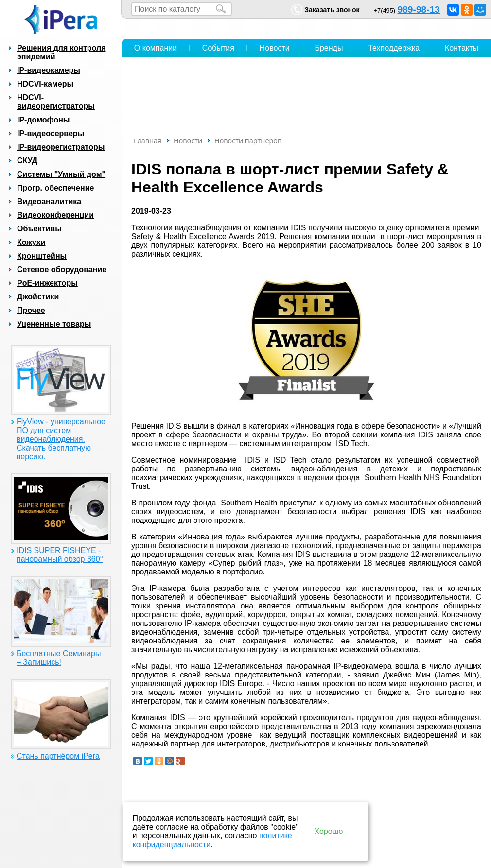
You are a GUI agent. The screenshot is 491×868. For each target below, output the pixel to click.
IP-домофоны (43, 120)
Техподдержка (394, 48)
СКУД (27, 161)
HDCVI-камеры (45, 84)
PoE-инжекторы (47, 283)
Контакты (462, 48)
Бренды (329, 48)
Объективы (39, 229)
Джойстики (38, 297)
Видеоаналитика (49, 201)
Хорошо (329, 831)
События (218, 48)
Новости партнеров (248, 141)
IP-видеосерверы (51, 133)
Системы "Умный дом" (61, 174)
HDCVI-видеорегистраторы (56, 102)
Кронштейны (42, 256)
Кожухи (31, 242)
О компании (156, 48)
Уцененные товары (54, 324)
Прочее (31, 310)
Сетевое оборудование (62, 269)
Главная (148, 141)
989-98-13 (419, 9)
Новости (275, 48)
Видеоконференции (55, 215)
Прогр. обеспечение (55, 188)
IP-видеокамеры (49, 70)
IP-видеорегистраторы (61, 147)
